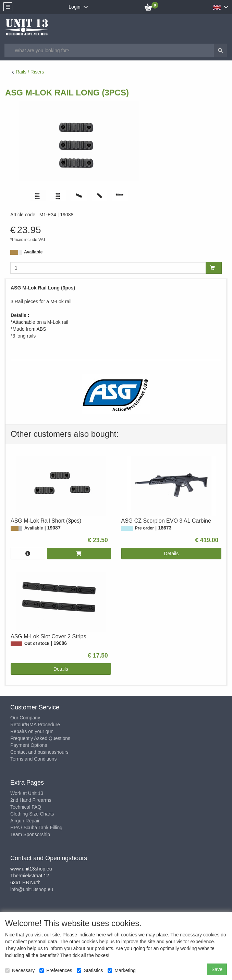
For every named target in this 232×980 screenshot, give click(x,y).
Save (217, 969)
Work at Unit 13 (27, 793)
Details (171, 554)
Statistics (90, 970)
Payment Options (29, 745)
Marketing (121, 970)
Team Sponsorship (30, 834)
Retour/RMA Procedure (35, 725)
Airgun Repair (25, 821)
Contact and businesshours (39, 752)
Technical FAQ (26, 807)
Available (33, 252)
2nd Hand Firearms (31, 800)
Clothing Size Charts (32, 814)
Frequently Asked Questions (40, 738)
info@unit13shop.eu (32, 889)
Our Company (25, 718)
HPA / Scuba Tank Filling (36, 828)
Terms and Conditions (33, 759)
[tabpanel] (38, 196)
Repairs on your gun (32, 731)
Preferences (56, 970)
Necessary (20, 970)
